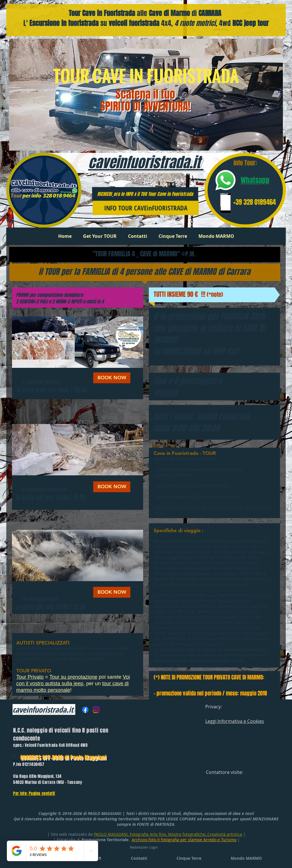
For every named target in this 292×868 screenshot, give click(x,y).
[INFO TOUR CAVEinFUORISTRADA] (146, 208)
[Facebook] (85, 710)
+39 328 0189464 (255, 202)
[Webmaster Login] (144, 847)
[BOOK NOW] (112, 378)
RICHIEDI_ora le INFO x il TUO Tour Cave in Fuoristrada (145, 194)
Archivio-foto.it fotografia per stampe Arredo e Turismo (184, 840)
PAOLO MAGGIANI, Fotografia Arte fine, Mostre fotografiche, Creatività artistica (168, 834)
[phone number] (225, 203)
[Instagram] (96, 710)
